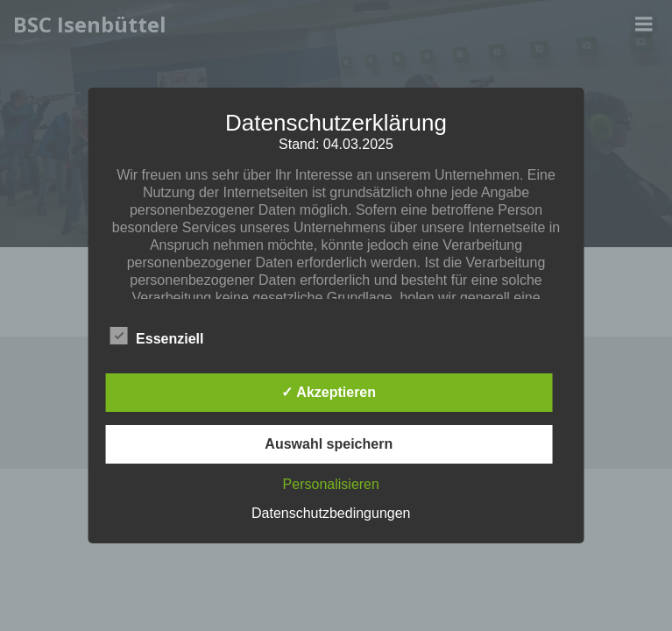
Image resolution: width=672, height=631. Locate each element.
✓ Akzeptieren (329, 392)
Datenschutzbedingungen (331, 513)
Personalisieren (331, 484)
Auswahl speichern (329, 444)
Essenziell (156, 336)
